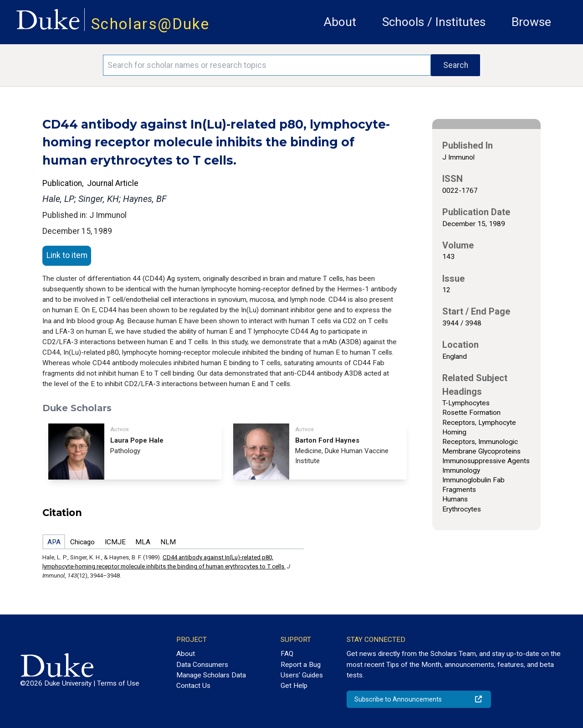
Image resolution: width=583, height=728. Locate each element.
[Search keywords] (267, 65)
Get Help (294, 686)
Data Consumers (202, 665)
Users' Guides (302, 675)
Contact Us (193, 686)
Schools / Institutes (434, 22)
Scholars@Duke (150, 24)
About (340, 22)
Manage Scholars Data (211, 675)
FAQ (287, 654)
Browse (531, 22)
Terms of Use (118, 683)
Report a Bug (301, 665)
